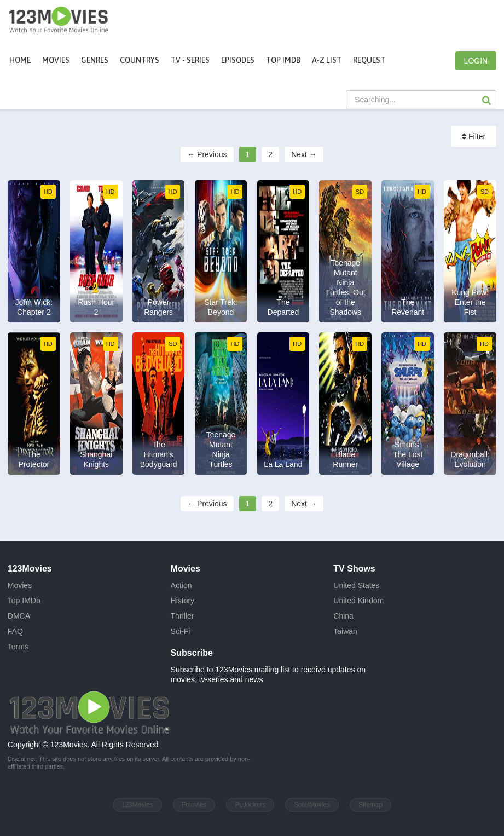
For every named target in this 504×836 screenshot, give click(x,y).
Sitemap (370, 805)
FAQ (15, 631)
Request (369, 60)
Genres (95, 60)
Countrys (140, 60)
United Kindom (358, 601)
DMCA (19, 616)
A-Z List (327, 60)
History (183, 601)
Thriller (183, 616)
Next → (304, 154)
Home (20, 60)
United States (356, 585)
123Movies (137, 805)
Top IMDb (283, 60)
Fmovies (194, 805)
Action (181, 585)
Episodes (238, 60)
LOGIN (476, 61)
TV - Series (190, 60)
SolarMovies (312, 805)
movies (56, 60)
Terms (18, 647)
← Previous (207, 154)
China (343, 616)
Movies (20, 585)
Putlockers (250, 805)
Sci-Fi (181, 631)
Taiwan (345, 631)
